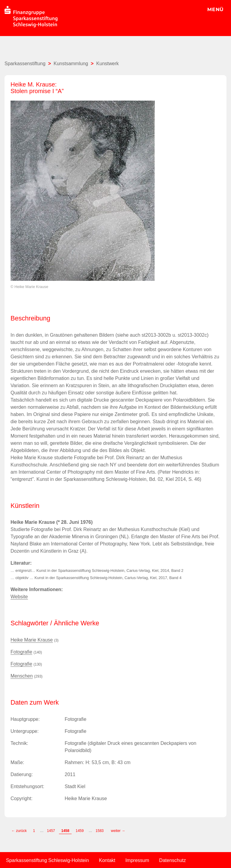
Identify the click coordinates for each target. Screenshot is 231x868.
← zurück (19, 831)
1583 (100, 831)
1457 (51, 831)
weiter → (118, 831)
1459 (80, 831)
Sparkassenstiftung (25, 64)
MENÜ (216, 9)
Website (19, 597)
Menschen (22, 676)
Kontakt (107, 860)
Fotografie (21, 652)
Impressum (137, 860)
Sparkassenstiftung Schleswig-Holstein (48, 860)
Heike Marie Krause (32, 640)
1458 (65, 831)
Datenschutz (172, 860)
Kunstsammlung (71, 64)
